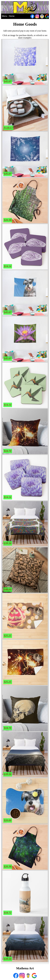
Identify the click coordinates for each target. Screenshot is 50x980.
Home (12, 16)
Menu (5, 16)
